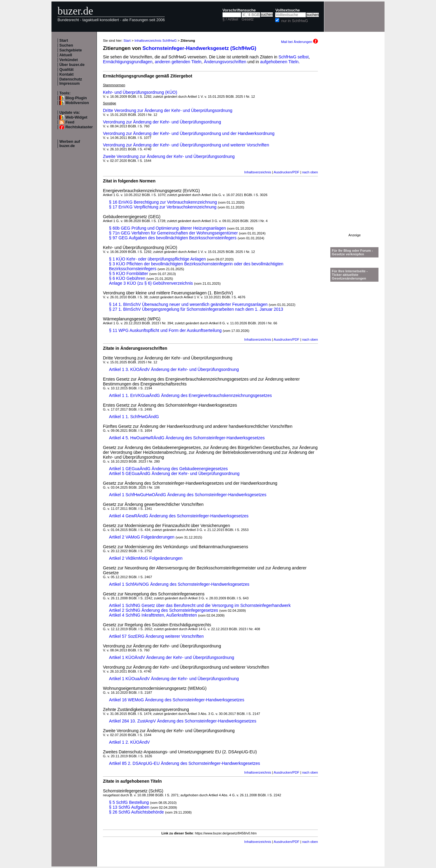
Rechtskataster (79, 127)
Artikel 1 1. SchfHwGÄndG (134, 417)
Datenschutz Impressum (71, 81)
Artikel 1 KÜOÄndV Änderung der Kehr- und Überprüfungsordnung (172, 657)
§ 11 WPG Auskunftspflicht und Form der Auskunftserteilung (165, 330)
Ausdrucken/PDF (287, 172)
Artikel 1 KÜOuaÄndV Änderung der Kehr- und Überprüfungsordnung (174, 679)
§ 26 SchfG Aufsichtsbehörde (136, 812)
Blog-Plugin (76, 98)
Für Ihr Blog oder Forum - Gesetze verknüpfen (352, 252)
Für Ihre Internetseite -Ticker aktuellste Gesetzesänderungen (350, 275)
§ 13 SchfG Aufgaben (129, 807)
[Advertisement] (355, 142)
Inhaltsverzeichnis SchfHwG (155, 41)
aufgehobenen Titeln (279, 62)
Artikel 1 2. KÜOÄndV (129, 742)
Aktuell (66, 55)
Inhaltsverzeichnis (258, 172)
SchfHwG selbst (294, 57)
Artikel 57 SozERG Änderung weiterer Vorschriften (156, 636)
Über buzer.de (72, 65)
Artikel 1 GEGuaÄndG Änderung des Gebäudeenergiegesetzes (168, 469)
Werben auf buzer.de (70, 144)
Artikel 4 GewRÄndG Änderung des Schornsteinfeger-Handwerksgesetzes (179, 516)
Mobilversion (77, 103)
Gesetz (248, 19)
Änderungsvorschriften (225, 62)
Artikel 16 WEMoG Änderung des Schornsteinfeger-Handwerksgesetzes (177, 700)
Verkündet (69, 60)
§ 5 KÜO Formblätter (129, 274)
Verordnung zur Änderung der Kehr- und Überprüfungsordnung (162, 122)
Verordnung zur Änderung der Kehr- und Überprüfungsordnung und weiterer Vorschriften (186, 145)
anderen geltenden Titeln (178, 62)
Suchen (66, 45)
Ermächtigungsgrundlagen (128, 62)
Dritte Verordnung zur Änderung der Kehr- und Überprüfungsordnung (168, 110)
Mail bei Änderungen (299, 42)
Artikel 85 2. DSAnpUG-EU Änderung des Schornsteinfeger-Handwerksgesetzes (185, 763)
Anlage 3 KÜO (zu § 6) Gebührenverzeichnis (151, 283)
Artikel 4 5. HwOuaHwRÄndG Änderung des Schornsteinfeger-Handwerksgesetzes (187, 438)
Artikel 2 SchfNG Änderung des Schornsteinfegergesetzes (163, 610)
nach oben (310, 172)
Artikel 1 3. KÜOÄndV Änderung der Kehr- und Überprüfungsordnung (174, 369)
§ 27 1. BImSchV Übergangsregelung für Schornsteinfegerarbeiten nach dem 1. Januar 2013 (196, 309)
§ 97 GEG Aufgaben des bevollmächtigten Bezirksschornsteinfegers (173, 238)
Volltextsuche (287, 10)
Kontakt (66, 74)
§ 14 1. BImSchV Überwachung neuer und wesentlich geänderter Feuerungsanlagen (188, 304)
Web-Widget (76, 117)
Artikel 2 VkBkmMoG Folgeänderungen (146, 558)
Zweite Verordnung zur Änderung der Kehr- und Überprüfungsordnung (169, 156)
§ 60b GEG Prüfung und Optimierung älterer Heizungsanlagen (167, 228)
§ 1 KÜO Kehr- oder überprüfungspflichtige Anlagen (157, 259)
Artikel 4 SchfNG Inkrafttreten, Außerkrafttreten (153, 615)
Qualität (66, 70)
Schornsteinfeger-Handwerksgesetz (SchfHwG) (200, 48)
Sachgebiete (71, 50)
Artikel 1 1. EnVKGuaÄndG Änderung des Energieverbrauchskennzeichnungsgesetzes (190, 395)
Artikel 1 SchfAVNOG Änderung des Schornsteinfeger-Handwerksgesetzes (179, 584)
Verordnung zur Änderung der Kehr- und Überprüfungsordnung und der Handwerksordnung (189, 133)
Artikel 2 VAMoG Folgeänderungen (142, 537)
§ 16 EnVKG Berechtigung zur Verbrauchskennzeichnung (163, 202)
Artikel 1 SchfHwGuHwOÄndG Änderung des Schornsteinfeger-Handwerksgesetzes (188, 495)
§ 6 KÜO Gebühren (127, 278)
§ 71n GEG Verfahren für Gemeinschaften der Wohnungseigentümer (173, 233)
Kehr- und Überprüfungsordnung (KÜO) (140, 92)
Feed (70, 122)
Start (64, 41)
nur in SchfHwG (295, 21)
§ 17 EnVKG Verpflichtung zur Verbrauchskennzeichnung (163, 207)
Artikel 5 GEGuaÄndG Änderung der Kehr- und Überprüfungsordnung (174, 473)
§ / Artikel (230, 19)
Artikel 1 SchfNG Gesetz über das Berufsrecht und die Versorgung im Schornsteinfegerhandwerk (200, 605)
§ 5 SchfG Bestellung (129, 802)
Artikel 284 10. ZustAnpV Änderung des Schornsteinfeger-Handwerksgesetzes (183, 721)
